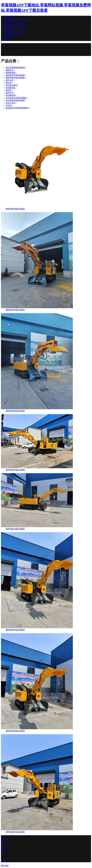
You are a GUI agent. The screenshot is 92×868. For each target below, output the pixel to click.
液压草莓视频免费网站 (15, 68)
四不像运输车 (11, 85)
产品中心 (7, 22)
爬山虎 (9, 83)
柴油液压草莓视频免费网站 (17, 108)
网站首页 (8, 17)
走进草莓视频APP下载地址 (15, 27)
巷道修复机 (11, 88)
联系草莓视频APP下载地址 (15, 32)
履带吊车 (10, 70)
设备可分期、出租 (11, 35)
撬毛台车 (10, 80)
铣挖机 (9, 90)
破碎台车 (10, 93)
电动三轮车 (11, 103)
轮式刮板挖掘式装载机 (15, 100)
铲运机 (9, 105)
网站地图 (5, 866)
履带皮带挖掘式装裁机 (15, 75)
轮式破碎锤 (11, 95)
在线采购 (7, 37)
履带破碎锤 (11, 73)
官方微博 (7, 40)
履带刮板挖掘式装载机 (15, 78)
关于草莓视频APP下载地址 (15, 19)
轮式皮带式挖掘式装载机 (16, 98)
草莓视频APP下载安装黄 (14, 24)
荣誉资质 (7, 29)
